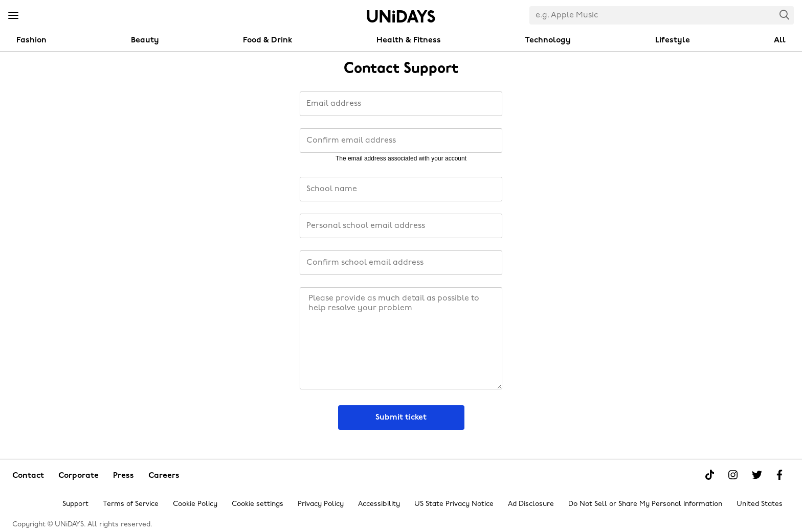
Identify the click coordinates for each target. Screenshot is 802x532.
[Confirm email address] (401, 141)
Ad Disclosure (531, 504)
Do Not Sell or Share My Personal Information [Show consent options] (645, 504)
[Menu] (13, 16)
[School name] (401, 189)
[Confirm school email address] (401, 263)
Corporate (79, 476)
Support (75, 504)
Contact (28, 476)
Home (401, 16)
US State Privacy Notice (454, 504)
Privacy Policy (321, 504)
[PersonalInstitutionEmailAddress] (401, 226)
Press (124, 476)
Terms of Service (131, 504)
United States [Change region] (760, 504)
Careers (164, 476)
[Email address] (401, 104)
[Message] (401, 338)
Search (785, 15)
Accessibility (379, 504)
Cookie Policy (195, 504)
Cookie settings (258, 504)
